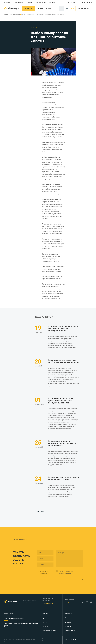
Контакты (52, 2)
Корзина (72, 8)
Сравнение (67, 8)
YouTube (91, 601)
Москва (20, 619)
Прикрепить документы (44, 574)
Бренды (40, 8)
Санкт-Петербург (9, 619)
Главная (6, 14)
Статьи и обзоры (41, 2)
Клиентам (69, 622)
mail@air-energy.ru (72, 603)
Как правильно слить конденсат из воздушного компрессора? (61, 445)
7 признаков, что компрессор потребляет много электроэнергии (63, 323)
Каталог (30, 8)
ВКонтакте (84, 601)
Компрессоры (31, 14)
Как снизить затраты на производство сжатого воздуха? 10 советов (62, 400)
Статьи (23, 14)
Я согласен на (66, 574)
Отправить (77, 580)
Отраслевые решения (49, 631)
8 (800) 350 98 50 (86, 2)
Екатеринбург (30, 619)
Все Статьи (41, 518)
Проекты (30, 2)
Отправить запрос (84, 8)
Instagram (87, 601)
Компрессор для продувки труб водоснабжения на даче (63, 358)
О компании (7, 2)
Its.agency (74, 639)
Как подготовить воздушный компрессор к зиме (64, 483)
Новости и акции (19, 2)
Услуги (48, 8)
